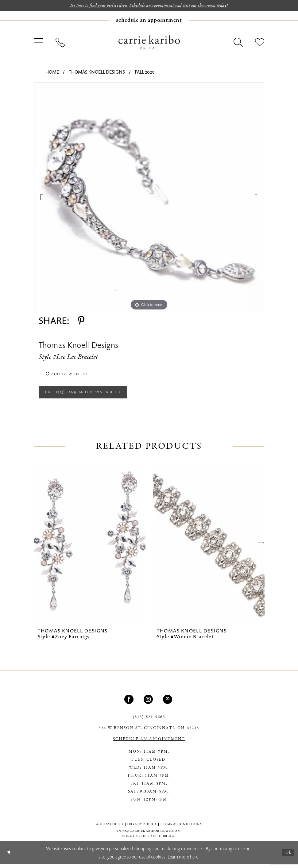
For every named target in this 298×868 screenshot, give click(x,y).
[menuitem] (149, 20)
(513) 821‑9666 (149, 721)
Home (52, 72)
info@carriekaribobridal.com (149, 835)
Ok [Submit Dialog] (288, 856)
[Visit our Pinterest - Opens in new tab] (168, 703)
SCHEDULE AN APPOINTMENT (149, 743)
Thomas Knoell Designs (97, 72)
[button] (39, 43)
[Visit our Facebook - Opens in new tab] (130, 703)
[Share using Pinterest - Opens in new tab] (81, 321)
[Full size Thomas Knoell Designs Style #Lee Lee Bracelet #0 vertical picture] (149, 198)
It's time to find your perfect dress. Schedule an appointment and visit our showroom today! (149, 6)
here (194, 861)
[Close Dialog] (9, 857)
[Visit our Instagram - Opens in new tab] (149, 703)
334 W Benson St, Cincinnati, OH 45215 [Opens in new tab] (149, 732)
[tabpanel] (149, 198)
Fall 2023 (144, 72)
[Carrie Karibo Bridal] (149, 43)
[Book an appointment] (149, 20)
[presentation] (90, 547)
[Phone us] (60, 43)
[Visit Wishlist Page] (260, 43)
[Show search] (238, 43)
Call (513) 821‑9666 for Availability (89, 395)
